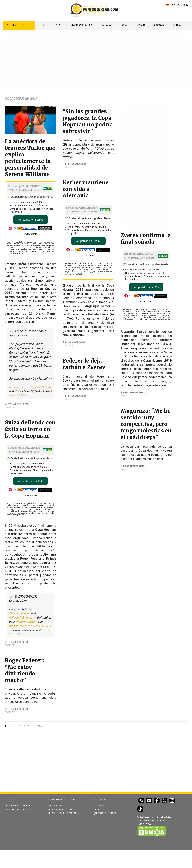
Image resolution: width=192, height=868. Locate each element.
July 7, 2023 (15, 395)
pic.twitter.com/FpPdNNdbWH (31, 387)
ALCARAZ (107, 25)
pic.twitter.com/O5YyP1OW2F (30, 626)
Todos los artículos (18, 809)
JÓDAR (124, 25)
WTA (58, 25)
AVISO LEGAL (145, 824)
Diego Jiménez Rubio (134, 393)
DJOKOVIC (159, 25)
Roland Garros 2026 (81, 25)
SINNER (141, 25)
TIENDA (177, 25)
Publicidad (99, 806)
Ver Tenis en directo (19, 25)
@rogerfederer (19, 613)
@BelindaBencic (20, 618)
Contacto (98, 809)
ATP (45, 25)
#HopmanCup (26, 622)
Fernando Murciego (18, 404)
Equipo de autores (104, 813)
